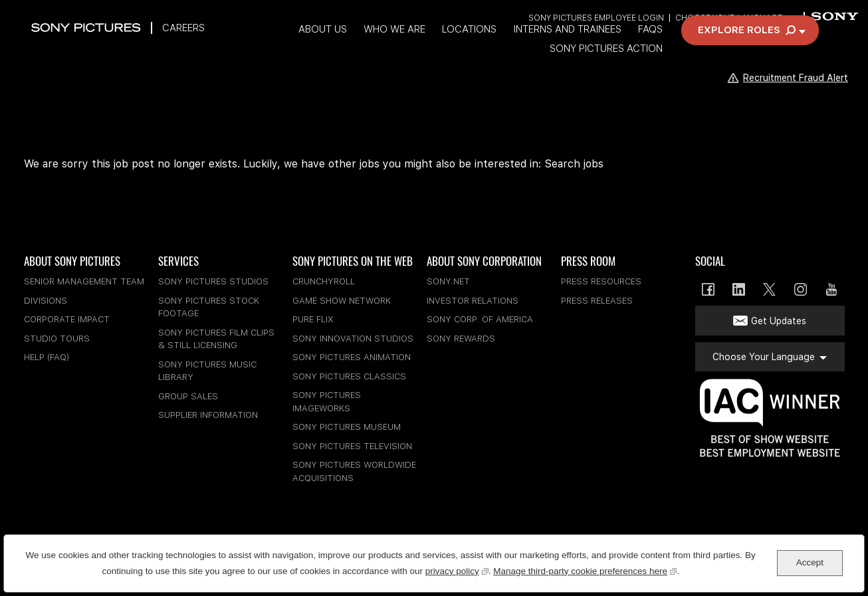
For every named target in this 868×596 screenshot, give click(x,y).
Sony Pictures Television (352, 446)
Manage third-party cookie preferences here (585, 570)
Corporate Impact (67, 319)
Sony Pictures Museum (347, 427)
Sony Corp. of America (480, 319)
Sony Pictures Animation (352, 357)
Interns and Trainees (470, 49)
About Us (218, 49)
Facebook (708, 289)
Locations (370, 49)
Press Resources (601, 281)
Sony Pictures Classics (349, 376)
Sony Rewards (461, 339)
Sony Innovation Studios (353, 339)
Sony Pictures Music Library (207, 371)
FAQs (555, 49)
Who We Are (292, 49)
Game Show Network (342, 301)
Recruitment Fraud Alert (787, 77)
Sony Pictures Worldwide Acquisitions (354, 471)
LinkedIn (739, 289)
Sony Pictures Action (643, 49)
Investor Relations (473, 301)
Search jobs (574, 164)
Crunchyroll (324, 281)
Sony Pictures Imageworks (327, 402)
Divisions (46, 301)
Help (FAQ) (47, 357)
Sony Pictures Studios (213, 281)
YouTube (831, 289)
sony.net (448, 281)
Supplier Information (208, 415)
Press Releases (597, 301)
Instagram (801, 289)
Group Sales (188, 396)
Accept (810, 562)
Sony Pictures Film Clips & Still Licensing (216, 339)
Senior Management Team (84, 281)
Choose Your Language (728, 19)
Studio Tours (57, 339)
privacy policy (457, 570)
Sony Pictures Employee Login (595, 19)
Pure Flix (313, 319)
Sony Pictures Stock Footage (209, 307)
